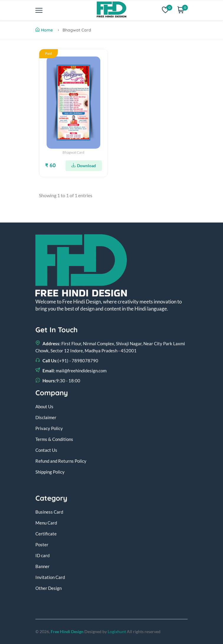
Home (44, 30)
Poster (42, 545)
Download (84, 166)
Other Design (49, 588)
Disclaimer (46, 417)
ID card (42, 555)
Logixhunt (117, 631)
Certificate (46, 534)
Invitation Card (50, 577)
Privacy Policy (49, 428)
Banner (42, 566)
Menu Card (46, 523)
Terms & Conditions (54, 439)
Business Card (49, 512)
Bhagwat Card (73, 152)
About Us (44, 406)
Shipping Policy (50, 472)
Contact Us (46, 450)
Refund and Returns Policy (61, 461)
